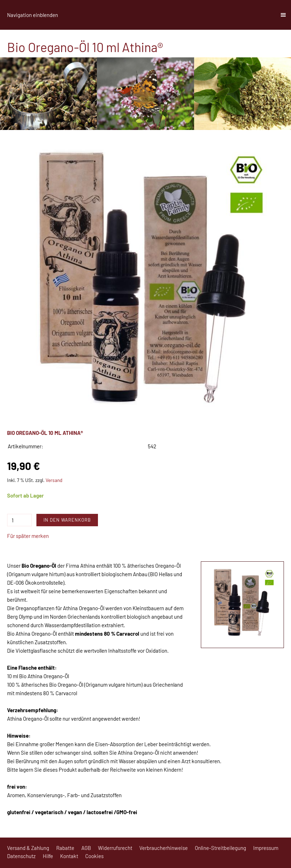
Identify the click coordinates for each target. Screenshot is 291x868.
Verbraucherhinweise (164, 848)
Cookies (94, 856)
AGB (86, 848)
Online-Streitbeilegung (220, 848)
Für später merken (28, 536)
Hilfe (48, 856)
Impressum (266, 848)
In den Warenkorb (67, 520)
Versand (54, 480)
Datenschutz (21, 856)
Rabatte (65, 848)
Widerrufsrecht (115, 848)
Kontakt (69, 856)
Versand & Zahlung (28, 848)
